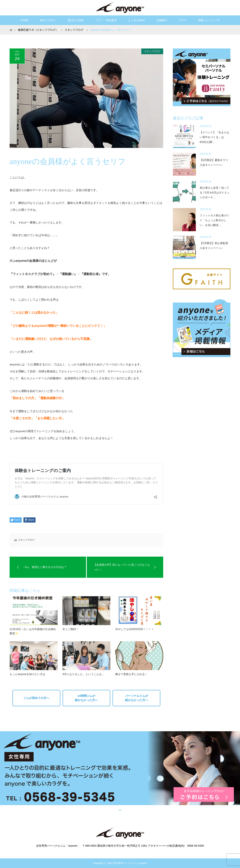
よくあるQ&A (137, 20)
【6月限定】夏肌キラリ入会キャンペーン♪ (214, 162)
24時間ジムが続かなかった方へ (86, 698)
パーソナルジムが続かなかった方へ (137, 698)
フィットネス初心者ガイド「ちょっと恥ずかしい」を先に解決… (214, 220)
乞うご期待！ (70, 629)
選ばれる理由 (76, 20)
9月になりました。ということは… (83, 674)
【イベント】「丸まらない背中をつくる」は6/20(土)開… (214, 137)
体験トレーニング (209, 20)
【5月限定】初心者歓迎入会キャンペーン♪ (214, 246)
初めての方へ (48, 20)
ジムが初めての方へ (36, 698)
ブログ (183, 20)
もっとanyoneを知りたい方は (27, 674)
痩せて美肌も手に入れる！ (131, 674)
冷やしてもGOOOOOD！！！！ (134, 629)
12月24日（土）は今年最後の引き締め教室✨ (33, 631)
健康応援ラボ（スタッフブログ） (38, 30)
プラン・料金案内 (106, 20)
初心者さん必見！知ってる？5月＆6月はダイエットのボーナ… (215, 193)
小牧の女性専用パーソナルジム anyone (127, 863)
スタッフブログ (152, 51)
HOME (24, 20)
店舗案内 (162, 20)
